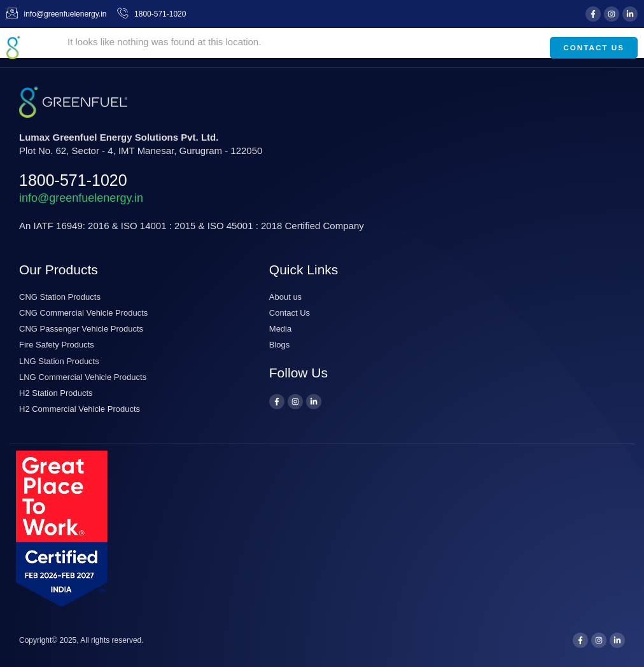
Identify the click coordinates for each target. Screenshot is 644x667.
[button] (522, 48)
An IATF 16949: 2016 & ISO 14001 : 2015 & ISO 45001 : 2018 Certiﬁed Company (192, 226)
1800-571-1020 (73, 180)
